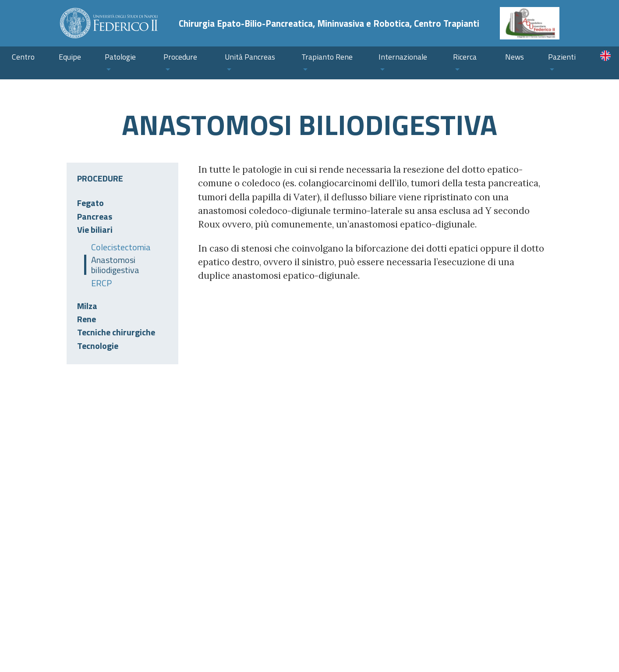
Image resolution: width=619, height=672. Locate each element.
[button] (122, 63)
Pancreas (95, 216)
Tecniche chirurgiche (116, 332)
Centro (23, 57)
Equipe (70, 57)
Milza (87, 306)
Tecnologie (98, 346)
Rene (87, 319)
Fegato (90, 203)
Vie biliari (95, 229)
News (515, 57)
